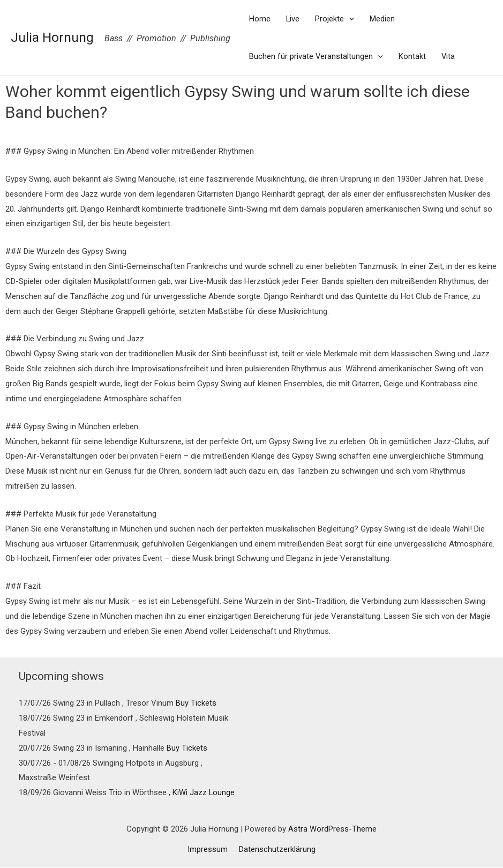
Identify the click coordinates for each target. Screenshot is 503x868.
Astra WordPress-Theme (332, 829)
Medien (384, 19)
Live (294, 19)
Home (260, 19)
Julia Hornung (52, 37)
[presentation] (351, 19)
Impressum (209, 849)
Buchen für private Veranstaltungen (316, 56)
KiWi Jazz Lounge (204, 792)
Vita (450, 56)
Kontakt (413, 56)
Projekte (336, 19)
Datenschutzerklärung (276, 849)
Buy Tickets (196, 703)
